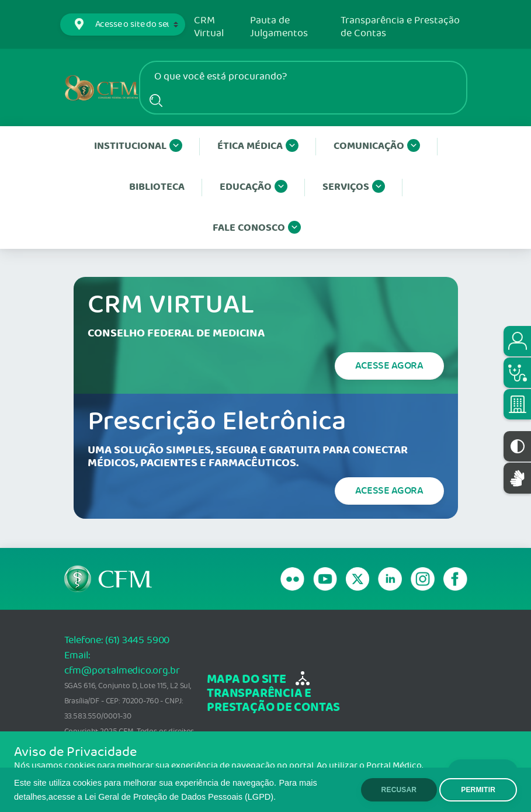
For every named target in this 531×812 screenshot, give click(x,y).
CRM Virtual (209, 27)
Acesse (389, 366)
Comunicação (377, 147)
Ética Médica (258, 147)
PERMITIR (478, 790)
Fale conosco (257, 228)
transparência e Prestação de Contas (273, 701)
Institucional (138, 147)
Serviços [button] (354, 188)
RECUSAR (399, 790)
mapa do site (246, 680)
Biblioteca (157, 187)
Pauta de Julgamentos (279, 27)
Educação (254, 188)
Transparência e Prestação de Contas (400, 27)
